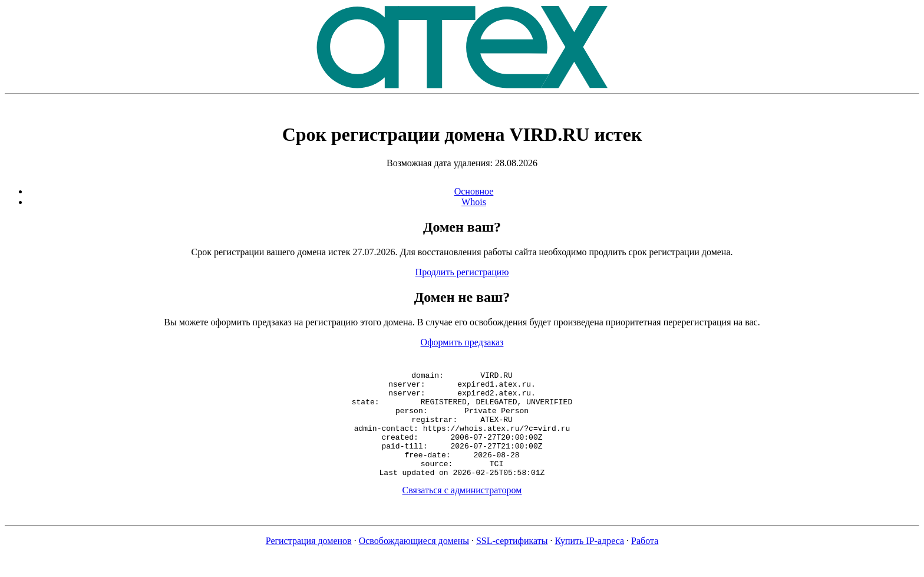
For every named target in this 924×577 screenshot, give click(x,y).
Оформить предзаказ (462, 342)
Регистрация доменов (309, 562)
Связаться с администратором (462, 511)
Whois (474, 202)
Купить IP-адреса (590, 562)
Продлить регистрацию (462, 272)
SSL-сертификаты (512, 562)
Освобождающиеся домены (414, 562)
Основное (474, 191)
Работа (645, 562)
